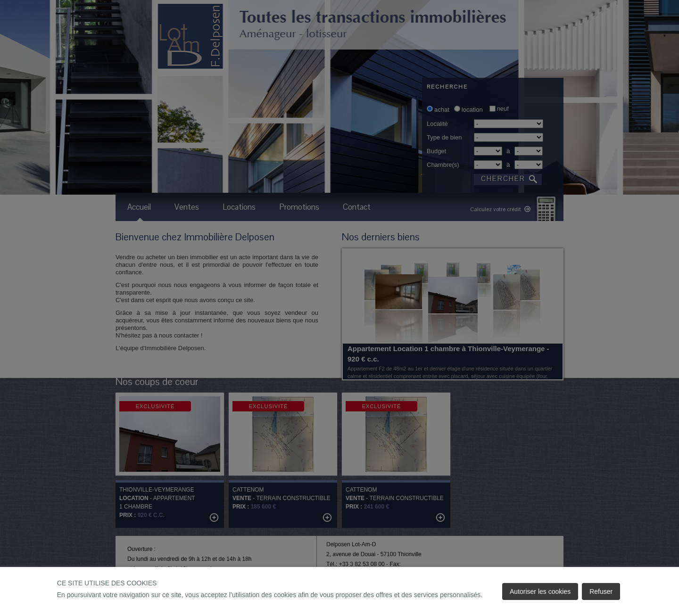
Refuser (601, 591)
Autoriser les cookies (540, 591)
